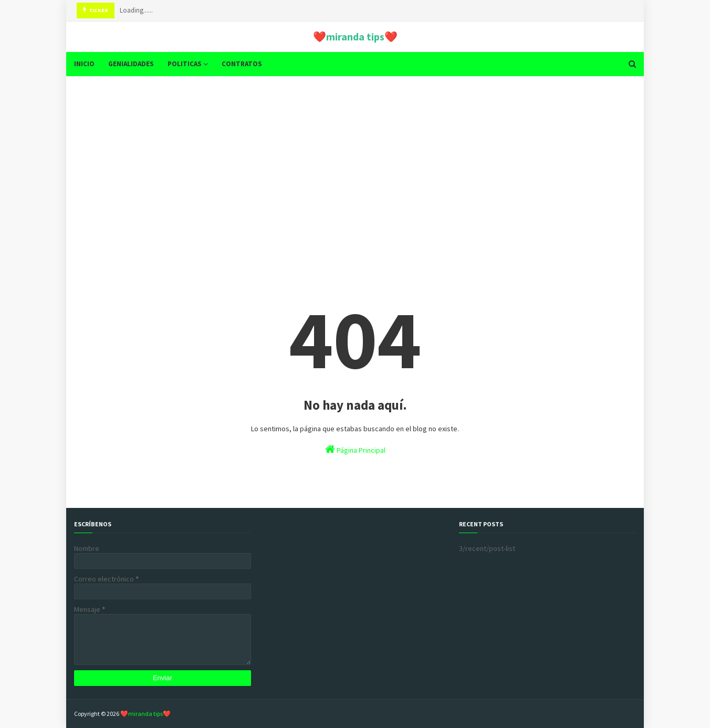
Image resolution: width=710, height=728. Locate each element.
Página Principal (355, 449)
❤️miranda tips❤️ (355, 37)
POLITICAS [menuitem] (185, 64)
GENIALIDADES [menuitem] (131, 64)
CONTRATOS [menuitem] (242, 64)
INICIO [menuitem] (84, 64)
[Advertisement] (355, 165)
